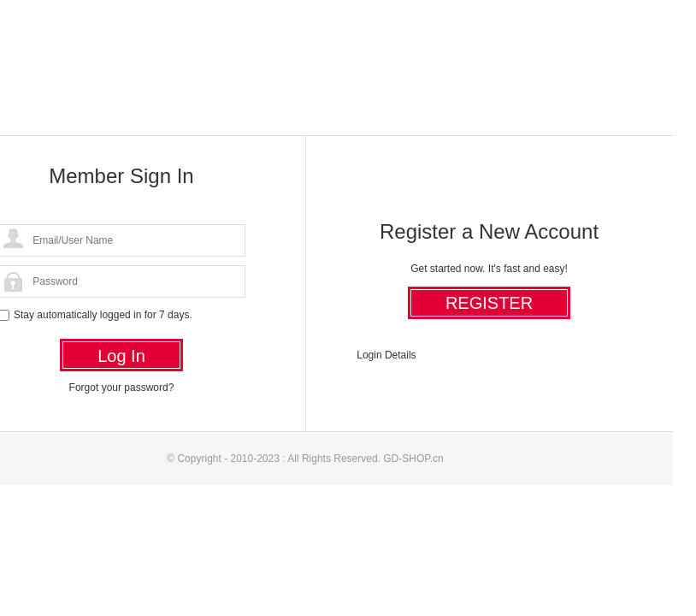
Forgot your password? (122, 388)
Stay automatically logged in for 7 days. (103, 315)
